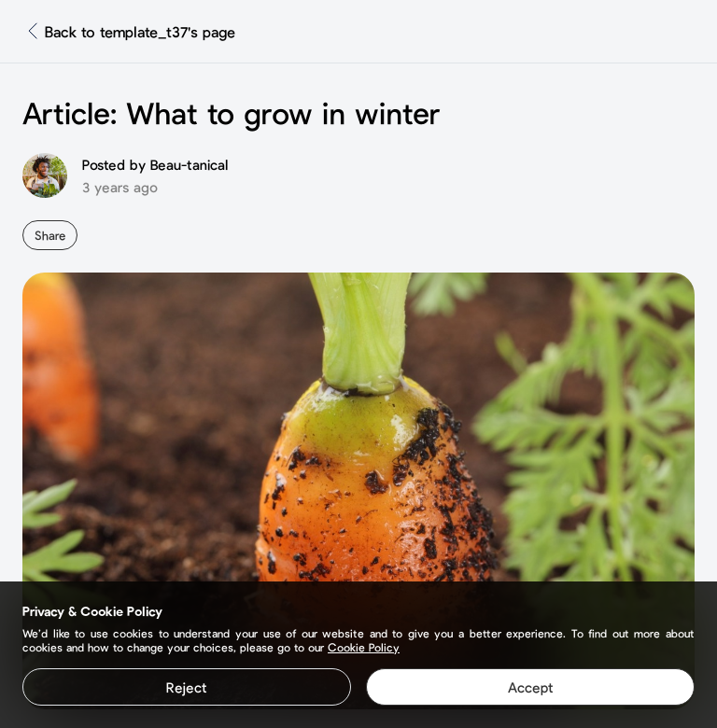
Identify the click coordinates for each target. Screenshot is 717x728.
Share (50, 235)
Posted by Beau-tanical (155, 164)
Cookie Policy (364, 647)
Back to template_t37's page (140, 31)
